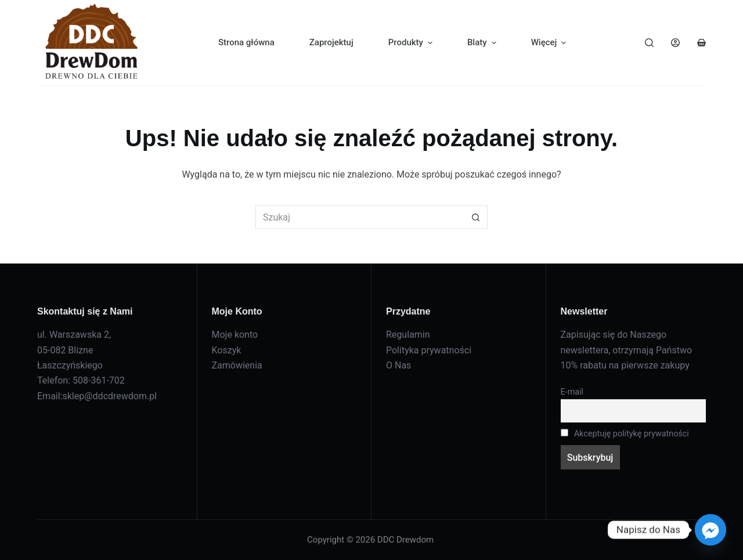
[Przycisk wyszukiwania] (476, 217)
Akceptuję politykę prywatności (625, 434)
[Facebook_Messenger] (710, 530)
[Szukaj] (649, 43)
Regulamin (408, 335)
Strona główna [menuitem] (246, 42)
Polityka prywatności (429, 350)
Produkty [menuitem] (412, 43)
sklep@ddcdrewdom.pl (109, 396)
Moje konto (235, 335)
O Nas (398, 365)
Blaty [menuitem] (483, 43)
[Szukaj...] (360, 217)
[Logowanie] (675, 43)
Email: (50, 396)
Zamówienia (237, 365)
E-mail (572, 392)
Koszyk (227, 350)
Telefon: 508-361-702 (81, 380)
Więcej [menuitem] (550, 43)
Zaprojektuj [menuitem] (331, 42)
